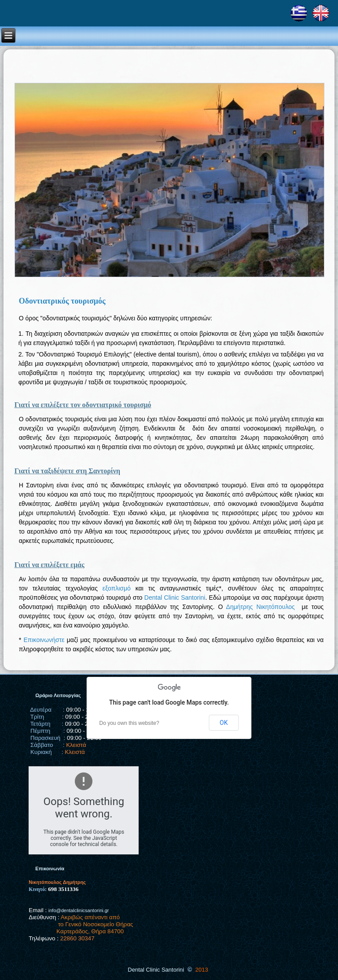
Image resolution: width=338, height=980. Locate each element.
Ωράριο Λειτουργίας (58, 695)
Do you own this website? (129, 723)
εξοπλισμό (117, 588)
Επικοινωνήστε (44, 640)
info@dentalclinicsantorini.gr (79, 910)
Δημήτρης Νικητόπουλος (261, 607)
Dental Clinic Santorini (175, 598)
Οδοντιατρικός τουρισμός (62, 301)
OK (224, 723)
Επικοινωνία (50, 869)
